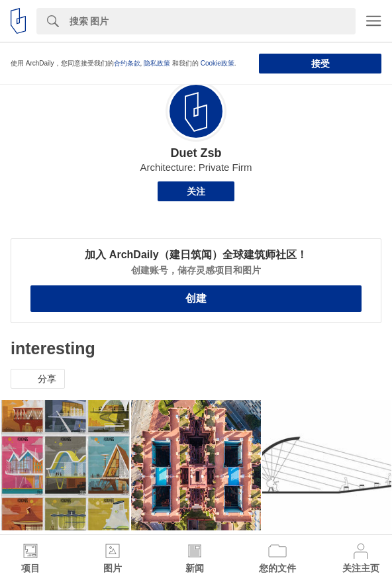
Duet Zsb (196, 153)
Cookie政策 (218, 63)
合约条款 (127, 63)
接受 (320, 64)
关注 (196, 191)
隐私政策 (157, 63)
